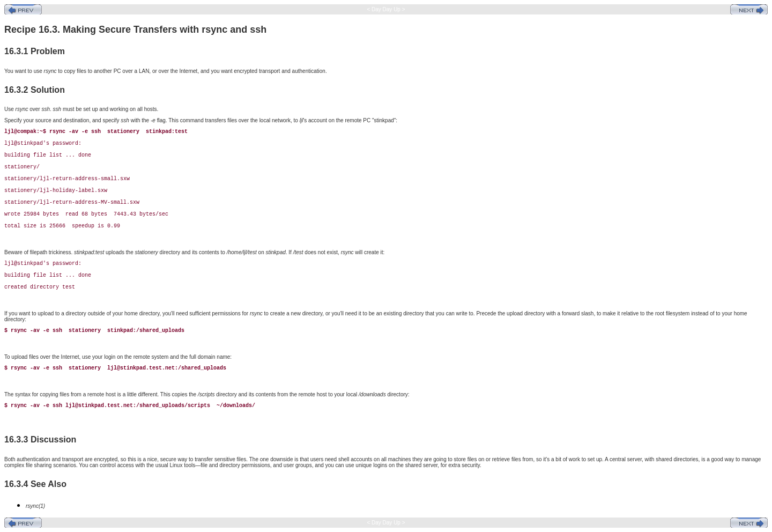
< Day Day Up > (386, 9)
